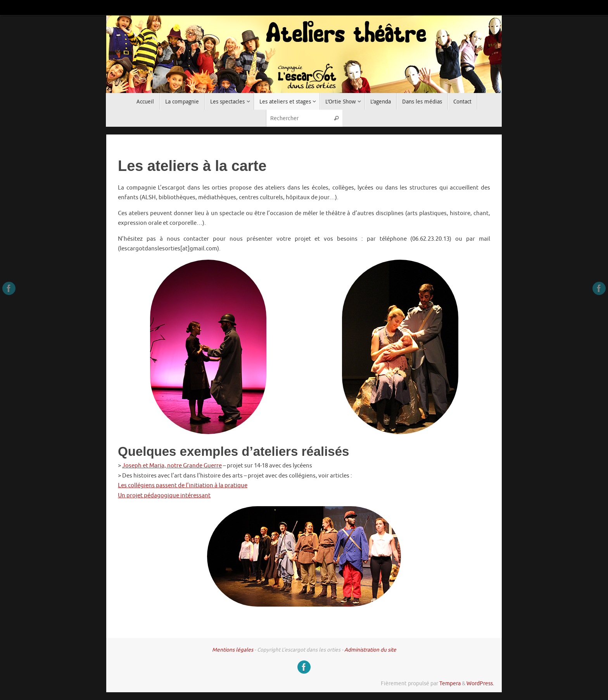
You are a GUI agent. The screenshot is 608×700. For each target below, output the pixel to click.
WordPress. (480, 684)
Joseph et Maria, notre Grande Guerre (172, 466)
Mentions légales (233, 650)
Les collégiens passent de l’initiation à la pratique (183, 485)
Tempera (450, 684)
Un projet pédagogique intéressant (164, 496)
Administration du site (370, 650)
